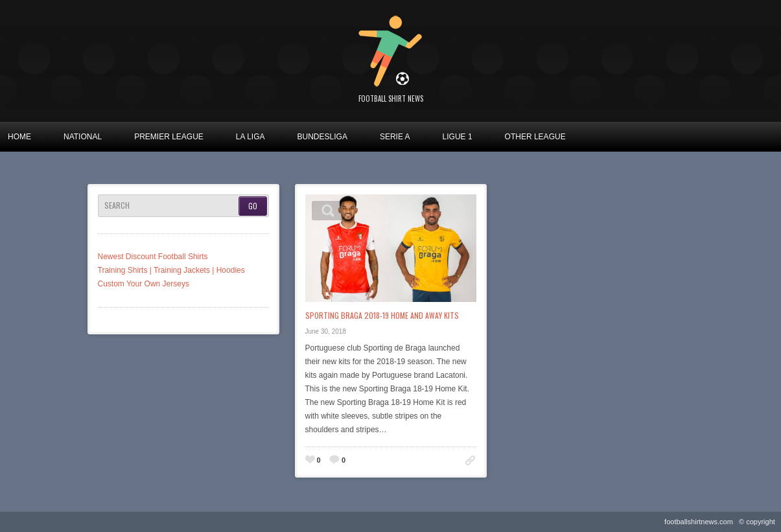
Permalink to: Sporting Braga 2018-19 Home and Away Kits (470, 460)
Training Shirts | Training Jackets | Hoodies (171, 270)
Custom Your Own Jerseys (144, 284)
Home (19, 137)
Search (117, 205)
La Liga (251, 137)
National (83, 137)
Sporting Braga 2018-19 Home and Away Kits (382, 315)
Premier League (169, 137)
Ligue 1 (458, 137)
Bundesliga (322, 137)
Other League (535, 137)
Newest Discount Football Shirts (153, 257)
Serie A (395, 137)
